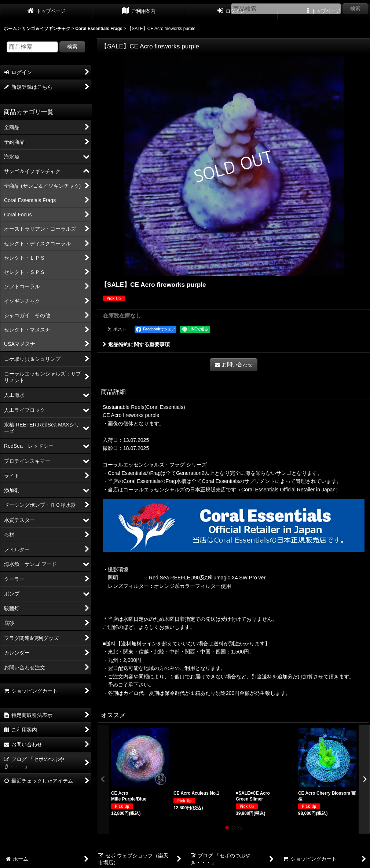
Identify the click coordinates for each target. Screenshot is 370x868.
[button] (103, 779)
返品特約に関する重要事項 (136, 344)
